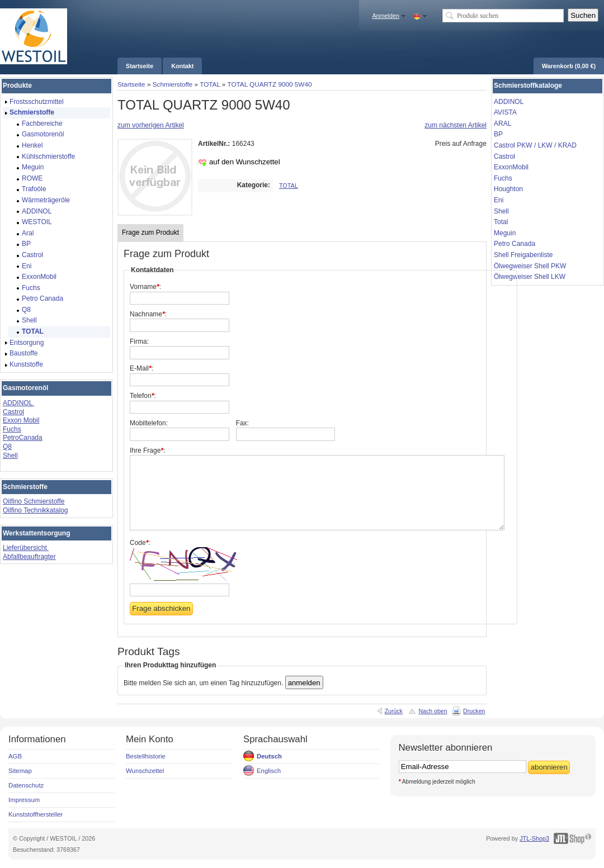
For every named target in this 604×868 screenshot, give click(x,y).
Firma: (139, 341)
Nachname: (148, 314)
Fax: (242, 423)
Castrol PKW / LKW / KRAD (535, 145)
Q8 (7, 447)
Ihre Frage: (147, 450)
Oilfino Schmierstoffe (34, 501)
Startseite (131, 84)
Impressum (24, 800)
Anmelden (386, 16)
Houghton (508, 189)
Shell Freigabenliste (523, 255)
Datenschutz (26, 785)
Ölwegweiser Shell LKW (530, 277)
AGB (15, 756)
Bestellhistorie (146, 756)
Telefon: (143, 396)
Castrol (13, 412)
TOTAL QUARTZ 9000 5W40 (269, 84)
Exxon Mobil (21, 420)
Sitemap (20, 771)
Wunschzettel (145, 771)
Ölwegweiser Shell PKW (530, 266)
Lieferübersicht (26, 548)
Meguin (505, 233)
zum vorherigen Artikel (151, 125)
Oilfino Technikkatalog (36, 510)
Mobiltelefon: (149, 423)
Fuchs (12, 429)
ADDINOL (18, 403)
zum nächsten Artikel (456, 125)
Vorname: (145, 287)
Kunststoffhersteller (36, 814)
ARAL (502, 124)
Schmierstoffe (173, 84)
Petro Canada (515, 244)
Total (501, 222)
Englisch (269, 771)
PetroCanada (23, 438)
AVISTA (505, 112)
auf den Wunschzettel (245, 162)
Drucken (474, 711)
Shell (10, 456)
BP (498, 134)
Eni (499, 200)
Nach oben (433, 711)
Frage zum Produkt (150, 233)
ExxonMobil (511, 167)
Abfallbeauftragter (29, 557)
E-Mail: (141, 368)
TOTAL (210, 84)
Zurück (394, 711)
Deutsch (269, 756)
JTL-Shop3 (534, 838)
